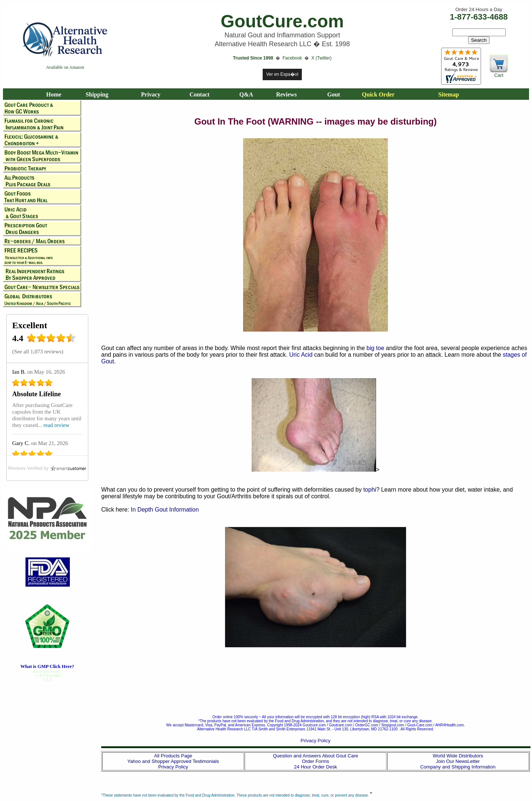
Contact (199, 94)
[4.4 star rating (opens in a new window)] (51, 340)
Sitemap (449, 94)
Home (54, 94)
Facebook (293, 58)
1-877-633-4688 (479, 17)
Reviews (286, 94)
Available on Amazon (65, 67)
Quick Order (378, 94)
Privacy (151, 94)
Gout (334, 94)
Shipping (97, 94)
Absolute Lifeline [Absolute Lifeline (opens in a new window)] (37, 394)
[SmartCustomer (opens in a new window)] (47, 468)
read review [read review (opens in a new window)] (57, 425)
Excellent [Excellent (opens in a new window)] (30, 325)
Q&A (246, 94)
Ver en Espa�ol (282, 74)
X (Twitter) (322, 58)
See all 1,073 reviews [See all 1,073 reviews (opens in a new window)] (38, 352)
